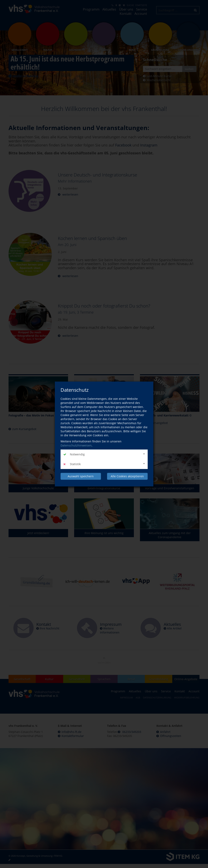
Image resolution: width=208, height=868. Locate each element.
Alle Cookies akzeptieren (127, 476)
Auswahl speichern (81, 476)
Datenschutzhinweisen (76, 445)
